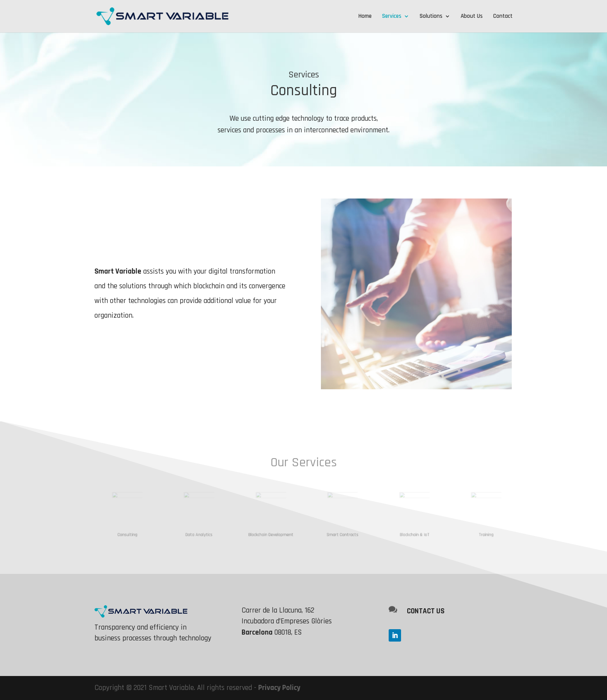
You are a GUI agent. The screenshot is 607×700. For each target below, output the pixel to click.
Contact (503, 17)
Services (392, 17)
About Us (472, 17)
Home (365, 17)
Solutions (431, 17)
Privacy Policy (279, 688)
